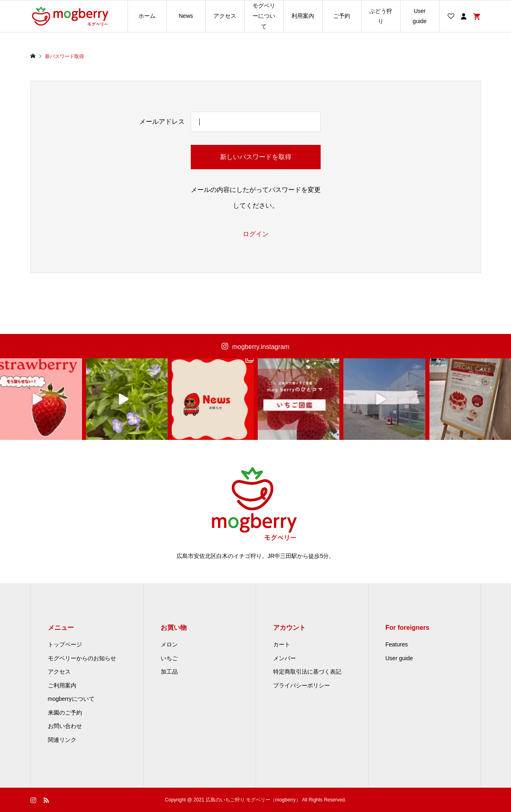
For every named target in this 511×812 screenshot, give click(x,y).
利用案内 (303, 16)
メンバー (285, 658)
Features (397, 644)
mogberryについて (71, 699)
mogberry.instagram (261, 347)
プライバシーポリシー (302, 685)
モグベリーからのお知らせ (82, 658)
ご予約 (342, 16)
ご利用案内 (62, 685)
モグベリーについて (264, 16)
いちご (169, 658)
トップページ (65, 644)
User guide (420, 16)
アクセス (225, 16)
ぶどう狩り (381, 16)
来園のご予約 (65, 713)
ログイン (256, 234)
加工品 (169, 672)
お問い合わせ (65, 726)
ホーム (147, 16)
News (186, 16)
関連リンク (62, 740)
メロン (169, 644)
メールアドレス (162, 122)
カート (282, 644)
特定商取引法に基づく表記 (307, 672)
